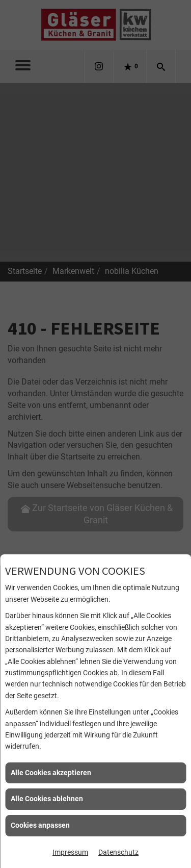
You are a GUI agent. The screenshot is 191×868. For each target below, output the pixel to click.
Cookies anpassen (40, 825)
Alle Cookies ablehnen (47, 799)
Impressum (70, 852)
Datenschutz (118, 852)
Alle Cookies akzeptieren (51, 773)
